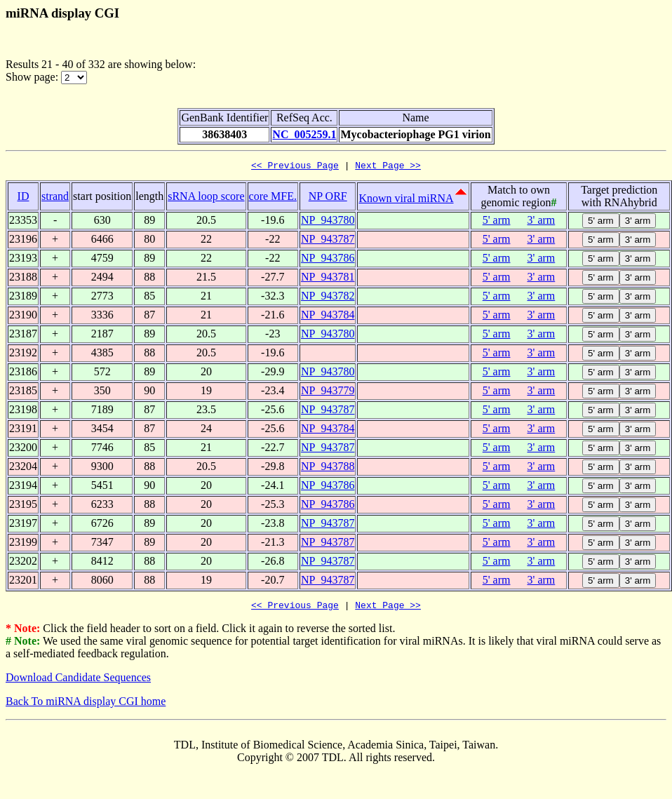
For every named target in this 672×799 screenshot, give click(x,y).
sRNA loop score (206, 198)
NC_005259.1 (304, 134)
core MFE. (273, 198)
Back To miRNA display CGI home (86, 705)
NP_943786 (328, 260)
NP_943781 (328, 279)
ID (23, 198)
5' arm (497, 222)
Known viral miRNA (406, 200)
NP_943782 (328, 298)
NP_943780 (328, 222)
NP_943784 (328, 317)
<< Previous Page (295, 167)
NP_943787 (328, 241)
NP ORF (328, 198)
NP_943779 (328, 392)
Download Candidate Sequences (78, 681)
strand (55, 198)
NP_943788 (328, 468)
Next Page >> (388, 167)
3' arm (542, 222)
